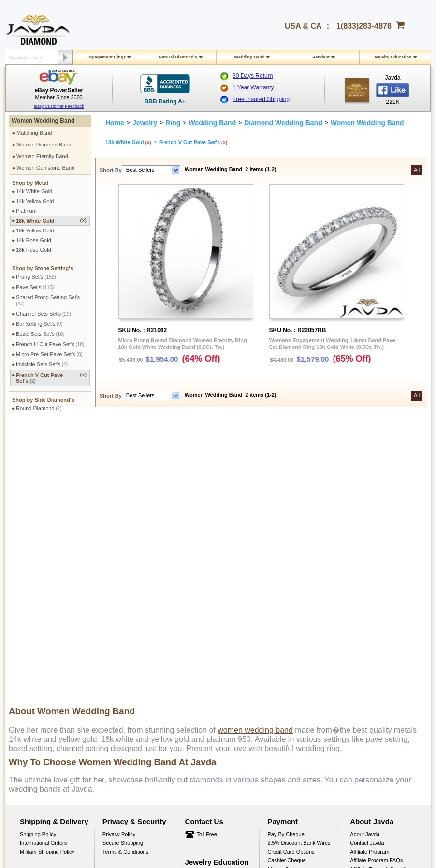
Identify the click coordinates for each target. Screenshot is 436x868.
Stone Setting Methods (212, 635)
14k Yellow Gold (35, 201)
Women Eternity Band (42, 156)
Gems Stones (201, 618)
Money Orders (284, 595)
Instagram (362, 612)
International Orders (43, 569)
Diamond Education (208, 609)
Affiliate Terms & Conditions (382, 595)
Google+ (360, 647)
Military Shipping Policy (47, 578)
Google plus (222, 760)
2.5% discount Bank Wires (299, 569)
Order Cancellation (42, 644)
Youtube (248, 760)
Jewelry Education (392, 57)
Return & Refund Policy (47, 618)
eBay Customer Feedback (59, 106)
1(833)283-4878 (364, 26)
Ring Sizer (115, 652)
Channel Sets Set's (44, 314)
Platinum (26, 211)
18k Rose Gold (34, 250)
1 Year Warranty (253, 87)
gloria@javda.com (273, 710)
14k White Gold (34, 191)
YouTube (360, 638)
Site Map (113, 670)
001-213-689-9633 (288, 835)
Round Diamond (39, 408)
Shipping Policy (38, 560)
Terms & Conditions (125, 578)
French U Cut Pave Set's (50, 344)
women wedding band (255, 456)
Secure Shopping (123, 569)
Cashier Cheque (287, 586)
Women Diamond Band (44, 145)
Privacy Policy (119, 560)
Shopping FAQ (120, 661)
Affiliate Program (370, 578)
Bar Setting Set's (39, 324)
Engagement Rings (106, 57)
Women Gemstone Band (45, 168)
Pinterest (360, 621)
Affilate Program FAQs (376, 586)
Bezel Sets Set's (40, 334)
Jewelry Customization (129, 618)
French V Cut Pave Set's (51, 378)
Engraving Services (125, 626)
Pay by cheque (286, 560)
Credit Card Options (291, 578)
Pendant (321, 57)
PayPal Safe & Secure (294, 612)
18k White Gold (51, 221)
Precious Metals (204, 626)
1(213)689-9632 (196, 719)
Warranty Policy (38, 652)
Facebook (362, 604)
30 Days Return (253, 76)
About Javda (365, 560)
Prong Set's (36, 277)
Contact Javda (367, 569)
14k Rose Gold (34, 240)
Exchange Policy (39, 626)
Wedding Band (250, 57)
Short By (111, 170)
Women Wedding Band (43, 121)
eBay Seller (364, 656)
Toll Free (207, 560)
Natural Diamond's (178, 57)
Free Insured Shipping (261, 99)
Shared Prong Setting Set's (48, 300)
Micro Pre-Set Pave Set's (49, 354)
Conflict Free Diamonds (213, 644)
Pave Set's (35, 287)
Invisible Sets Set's (42, 364)
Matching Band (34, 133)
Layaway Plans (285, 604)
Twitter (358, 630)
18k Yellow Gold (35, 231)
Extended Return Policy (48, 635)
